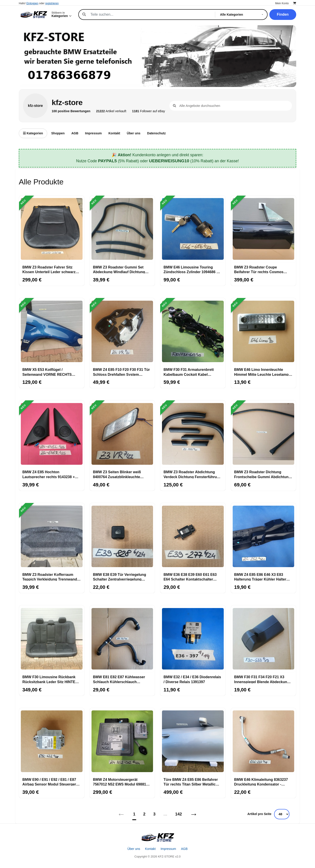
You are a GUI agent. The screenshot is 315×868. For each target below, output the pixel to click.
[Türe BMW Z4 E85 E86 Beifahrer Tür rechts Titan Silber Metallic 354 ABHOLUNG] (193, 741)
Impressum (93, 133)
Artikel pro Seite (259, 814)
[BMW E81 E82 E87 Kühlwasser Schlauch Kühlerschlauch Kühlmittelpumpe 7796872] (122, 639)
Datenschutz (156, 133)
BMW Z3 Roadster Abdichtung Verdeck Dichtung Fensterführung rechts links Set (192, 474)
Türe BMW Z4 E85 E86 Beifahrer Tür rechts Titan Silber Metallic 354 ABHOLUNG (191, 782)
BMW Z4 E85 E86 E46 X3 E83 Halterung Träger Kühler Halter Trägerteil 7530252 (260, 577)
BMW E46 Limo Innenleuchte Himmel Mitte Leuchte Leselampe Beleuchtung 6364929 (263, 372)
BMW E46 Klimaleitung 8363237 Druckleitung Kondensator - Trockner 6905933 (261, 782)
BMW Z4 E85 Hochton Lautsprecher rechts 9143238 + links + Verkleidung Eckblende (49, 474)
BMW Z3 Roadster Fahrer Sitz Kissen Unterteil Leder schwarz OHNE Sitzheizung (49, 269)
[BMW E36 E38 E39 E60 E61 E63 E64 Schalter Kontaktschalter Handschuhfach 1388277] (193, 536)
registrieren (52, 3)
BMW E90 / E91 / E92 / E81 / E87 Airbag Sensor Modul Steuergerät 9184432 (51, 782)
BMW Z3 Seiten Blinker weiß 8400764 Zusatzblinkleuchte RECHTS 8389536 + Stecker (117, 474)
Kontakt (114, 133)
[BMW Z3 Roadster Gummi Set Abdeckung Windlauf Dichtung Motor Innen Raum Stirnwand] (122, 229)
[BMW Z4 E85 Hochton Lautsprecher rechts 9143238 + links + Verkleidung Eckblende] (52, 434)
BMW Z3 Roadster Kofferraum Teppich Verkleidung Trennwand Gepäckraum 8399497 (50, 577)
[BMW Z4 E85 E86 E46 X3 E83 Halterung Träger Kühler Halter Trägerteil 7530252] (264, 536)
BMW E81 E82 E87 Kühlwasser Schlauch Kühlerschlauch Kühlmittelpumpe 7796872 (119, 679)
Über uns (134, 133)
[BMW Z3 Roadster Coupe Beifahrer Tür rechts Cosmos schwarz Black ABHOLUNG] (264, 229)
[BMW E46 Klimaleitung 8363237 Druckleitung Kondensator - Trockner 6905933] (264, 741)
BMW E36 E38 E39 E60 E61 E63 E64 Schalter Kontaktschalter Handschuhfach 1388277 (190, 577)
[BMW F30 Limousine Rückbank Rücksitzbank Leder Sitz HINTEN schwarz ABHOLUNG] (52, 639)
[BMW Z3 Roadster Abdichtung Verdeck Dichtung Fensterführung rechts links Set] (193, 434)
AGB (75, 133)
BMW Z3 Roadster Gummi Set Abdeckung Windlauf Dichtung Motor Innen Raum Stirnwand (119, 269)
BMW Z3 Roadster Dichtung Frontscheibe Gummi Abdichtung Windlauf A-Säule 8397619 (263, 474)
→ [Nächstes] (194, 814)
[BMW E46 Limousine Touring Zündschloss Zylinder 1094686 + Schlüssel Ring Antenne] (193, 229)
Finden (283, 14)
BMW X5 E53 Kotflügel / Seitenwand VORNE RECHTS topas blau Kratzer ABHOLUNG (49, 372)
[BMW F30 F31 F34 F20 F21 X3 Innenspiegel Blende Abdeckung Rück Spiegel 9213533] (264, 639)
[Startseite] (157, 837)
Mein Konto (282, 3)
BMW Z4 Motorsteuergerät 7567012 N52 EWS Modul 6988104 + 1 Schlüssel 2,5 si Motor (122, 782)
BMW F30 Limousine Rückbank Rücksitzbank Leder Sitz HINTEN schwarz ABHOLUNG (50, 679)
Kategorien (33, 133)
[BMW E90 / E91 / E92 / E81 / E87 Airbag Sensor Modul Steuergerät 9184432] (52, 741)
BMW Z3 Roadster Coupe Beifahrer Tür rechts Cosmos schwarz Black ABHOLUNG (259, 269)
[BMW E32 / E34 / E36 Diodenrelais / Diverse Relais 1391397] (193, 639)
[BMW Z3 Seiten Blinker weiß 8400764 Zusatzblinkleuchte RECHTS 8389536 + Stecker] (122, 434)
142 (179, 814)
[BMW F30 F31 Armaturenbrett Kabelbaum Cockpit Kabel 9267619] (193, 332)
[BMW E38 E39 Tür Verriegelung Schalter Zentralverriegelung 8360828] (122, 536)
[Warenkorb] (295, 3)
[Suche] (150, 15)
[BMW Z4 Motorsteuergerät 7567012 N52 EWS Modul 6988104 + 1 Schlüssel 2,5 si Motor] (122, 741)
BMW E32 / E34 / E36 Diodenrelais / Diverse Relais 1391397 (192, 679)
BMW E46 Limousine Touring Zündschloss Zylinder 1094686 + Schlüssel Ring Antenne (191, 269)
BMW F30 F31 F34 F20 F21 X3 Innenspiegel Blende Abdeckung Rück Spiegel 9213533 (262, 679)
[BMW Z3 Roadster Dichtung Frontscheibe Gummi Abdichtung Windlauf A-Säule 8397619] (264, 434)
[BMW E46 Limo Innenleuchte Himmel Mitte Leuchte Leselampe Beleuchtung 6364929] (264, 332)
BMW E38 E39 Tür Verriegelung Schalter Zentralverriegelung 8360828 (120, 577)
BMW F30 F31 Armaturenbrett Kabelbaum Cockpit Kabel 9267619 (189, 372)
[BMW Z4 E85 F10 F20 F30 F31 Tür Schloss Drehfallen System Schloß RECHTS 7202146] (122, 332)
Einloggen (32, 3)
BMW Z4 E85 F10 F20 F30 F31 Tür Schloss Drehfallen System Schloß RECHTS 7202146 (121, 372)
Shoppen (58, 133)
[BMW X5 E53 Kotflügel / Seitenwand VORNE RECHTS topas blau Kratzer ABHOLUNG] (52, 332)
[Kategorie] (243, 15)
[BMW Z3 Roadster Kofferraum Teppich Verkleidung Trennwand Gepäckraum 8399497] (52, 536)
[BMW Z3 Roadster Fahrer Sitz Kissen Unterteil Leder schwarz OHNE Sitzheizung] (52, 229)
